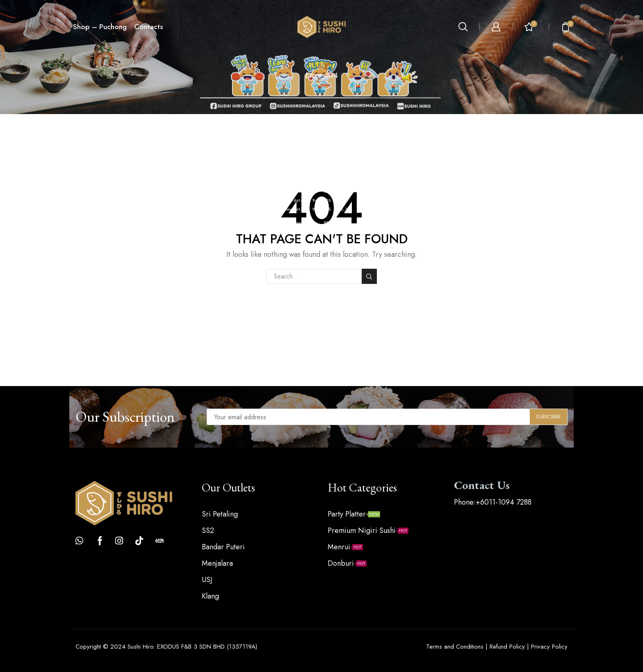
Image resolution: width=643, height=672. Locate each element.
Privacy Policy (549, 647)
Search (369, 277)
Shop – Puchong (100, 27)
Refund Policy (507, 647)
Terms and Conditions (455, 647)
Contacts (148, 27)
